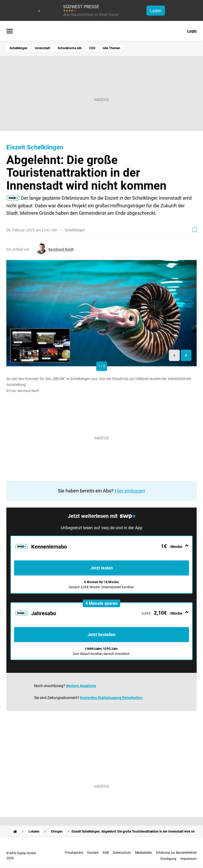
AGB (106, 853)
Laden (156, 11)
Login (192, 31)
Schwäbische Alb (70, 48)
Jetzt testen (102, 568)
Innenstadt (43, 48)
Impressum (189, 859)
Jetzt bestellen (101, 635)
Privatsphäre (74, 853)
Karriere (93, 853)
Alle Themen (112, 48)
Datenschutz (122, 853)
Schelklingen (19, 48)
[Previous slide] (174, 355)
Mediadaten (144, 853)
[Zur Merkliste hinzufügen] (195, 230)
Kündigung (168, 859)
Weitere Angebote (81, 686)
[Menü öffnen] (10, 31)
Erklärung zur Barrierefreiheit (176, 853)
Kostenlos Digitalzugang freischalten (111, 698)
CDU (92, 48)
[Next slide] (186, 355)
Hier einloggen (130, 491)
